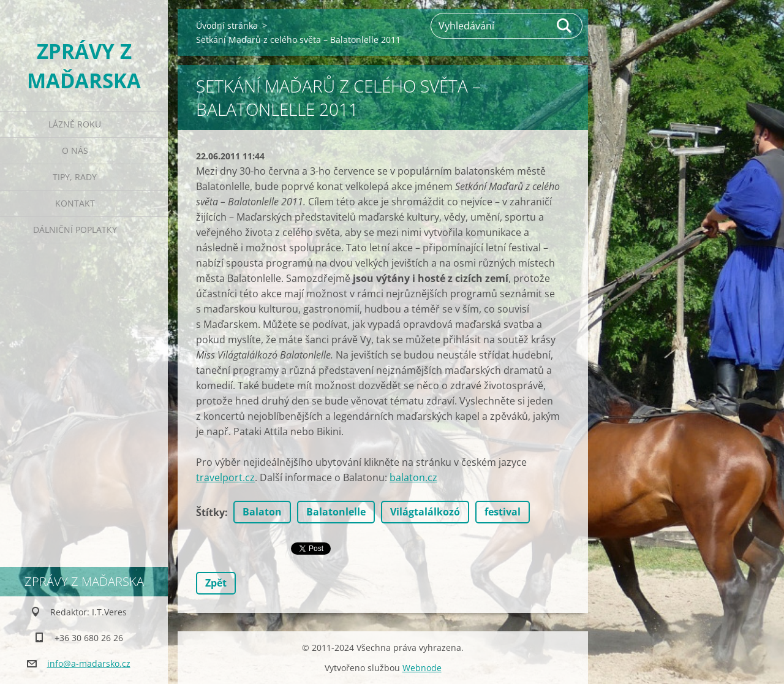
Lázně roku (75, 124)
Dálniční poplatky (75, 230)
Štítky (210, 512)
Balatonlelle (336, 512)
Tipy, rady (75, 177)
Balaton (262, 512)
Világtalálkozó (425, 512)
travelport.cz (225, 477)
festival (503, 512)
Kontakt (75, 203)
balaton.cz (413, 477)
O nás (75, 150)
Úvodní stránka (227, 25)
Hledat (565, 26)
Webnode (422, 668)
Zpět (216, 583)
